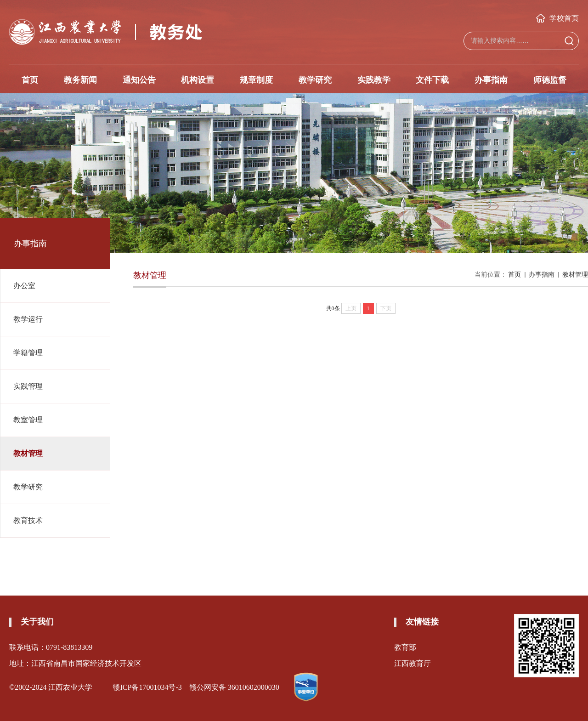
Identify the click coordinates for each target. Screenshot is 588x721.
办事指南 (491, 80)
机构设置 (198, 80)
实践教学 (374, 80)
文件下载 (432, 80)
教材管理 (575, 275)
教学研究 (315, 80)
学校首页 (557, 18)
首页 (30, 80)
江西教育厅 (413, 663)
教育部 (405, 647)
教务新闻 (80, 80)
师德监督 (550, 80)
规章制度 (256, 80)
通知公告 (139, 80)
